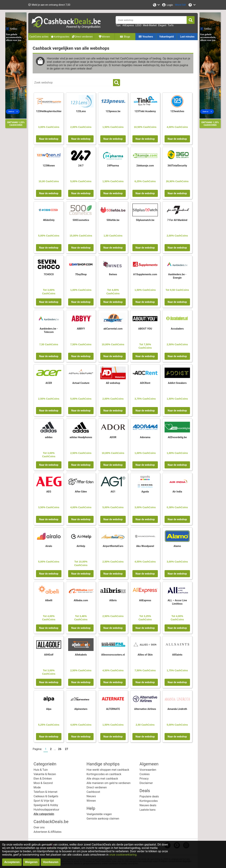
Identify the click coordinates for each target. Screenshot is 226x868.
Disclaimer (146, 783)
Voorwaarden (148, 770)
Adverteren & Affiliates (47, 832)
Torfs (171, 25)
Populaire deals (149, 796)
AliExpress (128, 25)
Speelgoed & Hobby (46, 805)
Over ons (39, 827)
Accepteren (12, 862)
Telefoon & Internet (45, 792)
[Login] (167, 5)
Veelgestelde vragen (99, 814)
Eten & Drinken (43, 779)
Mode (37, 787)
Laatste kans (148, 810)
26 (60, 749)
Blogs (125, 37)
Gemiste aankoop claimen (103, 819)
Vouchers (146, 37)
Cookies (145, 774)
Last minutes (187, 37)
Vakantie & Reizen (45, 774)
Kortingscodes (149, 801)
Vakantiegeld (166, 37)
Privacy (144, 779)
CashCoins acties (39, 37)
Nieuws (91, 796)
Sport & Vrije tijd (44, 801)
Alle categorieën (44, 814)
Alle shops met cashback (102, 779)
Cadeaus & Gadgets (46, 796)
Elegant (162, 25)
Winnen (91, 801)
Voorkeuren (51, 862)
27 (66, 749)
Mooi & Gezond (43, 783)
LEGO (138, 25)
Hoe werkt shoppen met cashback (108, 770)
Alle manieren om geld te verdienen (108, 783)
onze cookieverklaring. (123, 855)
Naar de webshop (49, 139)
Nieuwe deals (148, 805)
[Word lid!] (180, 5)
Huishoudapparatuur (46, 810)
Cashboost (93, 792)
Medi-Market (150, 25)
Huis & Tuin (41, 770)
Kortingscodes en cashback (104, 774)
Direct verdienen (97, 787)
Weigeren (31, 862)
